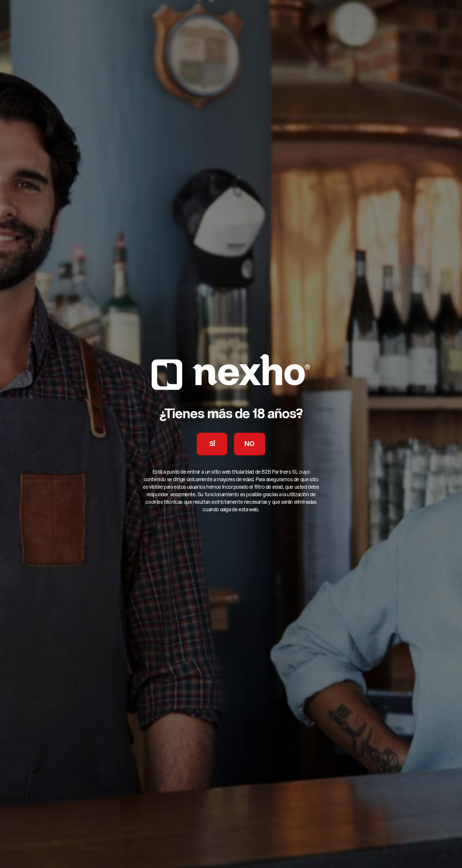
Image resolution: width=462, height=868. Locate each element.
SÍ (212, 444)
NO (249, 444)
